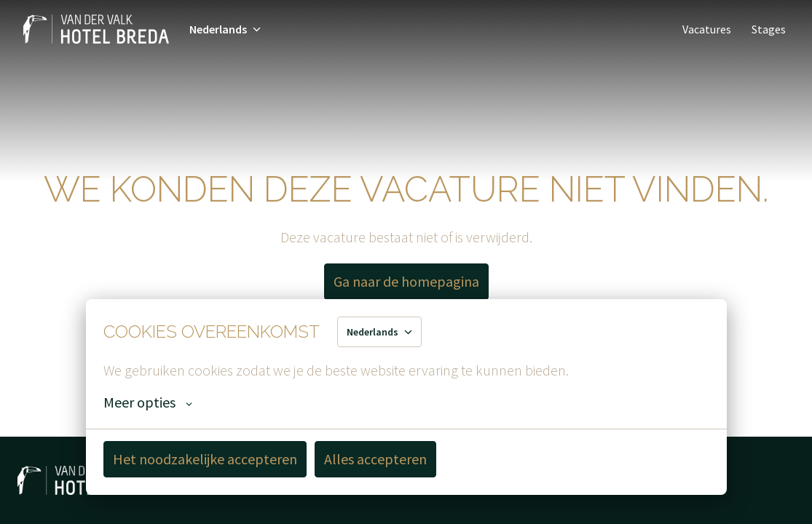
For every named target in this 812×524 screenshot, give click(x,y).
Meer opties (148, 402)
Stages (769, 29)
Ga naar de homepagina (406, 281)
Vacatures (707, 29)
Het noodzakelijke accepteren (205, 459)
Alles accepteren (375, 459)
